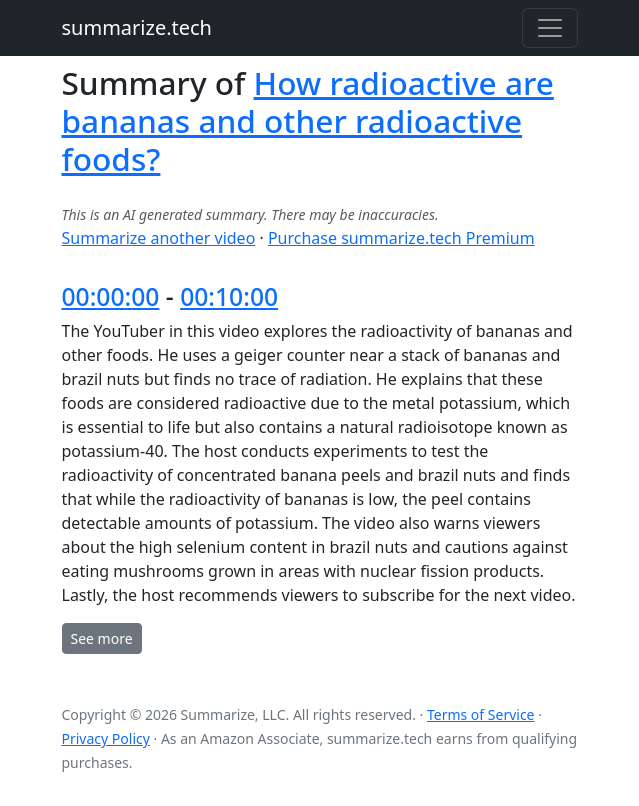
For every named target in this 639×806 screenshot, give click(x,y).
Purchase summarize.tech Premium (401, 238)
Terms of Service (481, 714)
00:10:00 (229, 296)
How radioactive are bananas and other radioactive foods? (308, 120)
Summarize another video (159, 238)
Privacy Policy (106, 738)
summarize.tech (137, 27)
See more (102, 638)
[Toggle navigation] (550, 28)
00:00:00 (111, 296)
